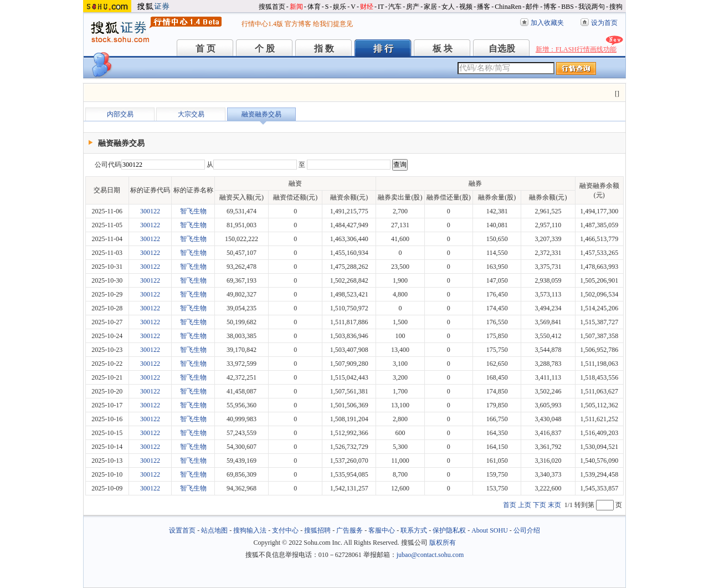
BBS (567, 7)
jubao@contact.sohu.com (430, 555)
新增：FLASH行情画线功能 (576, 49)
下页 (540, 505)
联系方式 (414, 530)
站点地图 (214, 530)
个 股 (265, 48)
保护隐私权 (449, 530)
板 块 (443, 48)
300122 (150, 211)
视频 (466, 7)
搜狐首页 (272, 7)
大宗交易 (191, 114)
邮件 (532, 7)
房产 (413, 7)
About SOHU (490, 530)
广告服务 (350, 530)
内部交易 (120, 114)
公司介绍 (527, 530)
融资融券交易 (261, 114)
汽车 (395, 7)
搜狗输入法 (250, 530)
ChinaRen (508, 7)
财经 (367, 7)
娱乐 (340, 7)
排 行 (383, 48)
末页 (554, 505)
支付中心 (285, 530)
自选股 (502, 48)
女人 (448, 7)
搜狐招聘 (317, 530)
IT (381, 7)
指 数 (324, 48)
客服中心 (382, 530)
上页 (525, 505)
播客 (484, 7)
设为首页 (604, 23)
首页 (510, 505)
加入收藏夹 (547, 23)
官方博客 (298, 24)
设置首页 (182, 530)
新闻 (296, 7)
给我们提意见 (333, 24)
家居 (430, 7)
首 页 (205, 48)
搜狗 (616, 7)
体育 (314, 7)
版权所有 (443, 543)
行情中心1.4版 (262, 24)
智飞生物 (193, 211)
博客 (550, 7)
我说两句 (592, 7)
